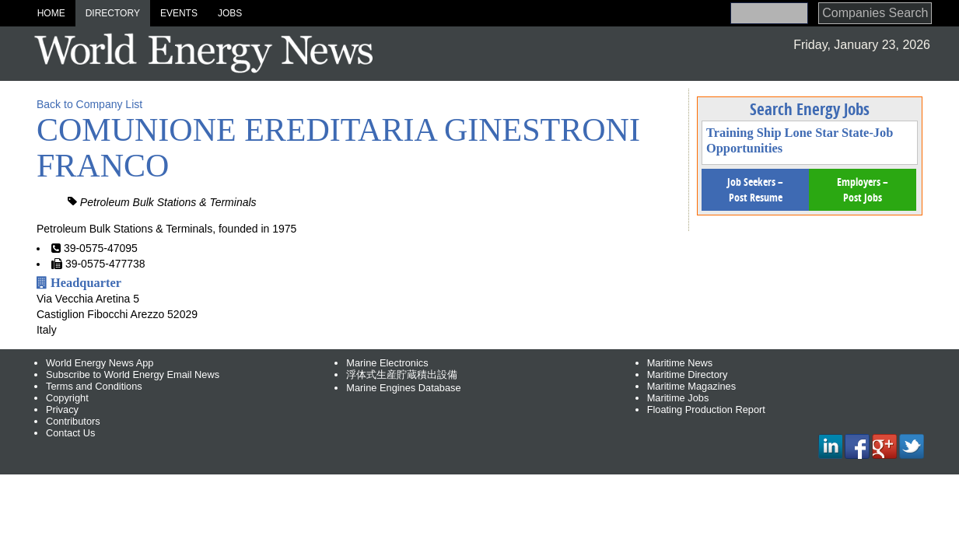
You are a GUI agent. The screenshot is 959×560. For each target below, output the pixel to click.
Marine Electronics (387, 363)
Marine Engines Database (403, 388)
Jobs (230, 13)
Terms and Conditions (94, 386)
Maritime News (680, 363)
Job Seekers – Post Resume (755, 189)
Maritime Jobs (678, 398)
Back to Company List (89, 104)
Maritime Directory (688, 374)
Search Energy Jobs (810, 109)
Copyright (67, 398)
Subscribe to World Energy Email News (133, 374)
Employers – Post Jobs (863, 189)
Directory (113, 13)
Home (51, 13)
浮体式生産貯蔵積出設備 (402, 374)
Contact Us (70, 433)
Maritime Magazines (692, 386)
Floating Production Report (706, 409)
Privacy (62, 409)
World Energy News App (100, 363)
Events (179, 13)
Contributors (73, 421)
